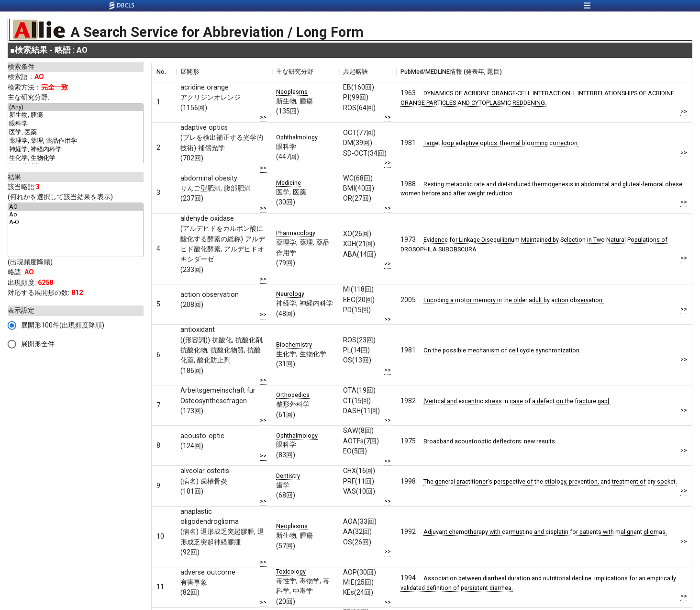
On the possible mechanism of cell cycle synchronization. (502, 350)
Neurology (290, 294)
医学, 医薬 (76, 133)
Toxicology (291, 571)
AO (76, 207)
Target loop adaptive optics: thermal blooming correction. (501, 143)
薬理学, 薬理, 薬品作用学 (76, 141)
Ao (76, 215)
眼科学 (76, 124)
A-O (76, 222)
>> (263, 117)
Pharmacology (296, 233)
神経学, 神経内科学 (76, 150)
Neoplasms (292, 92)
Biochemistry (294, 345)
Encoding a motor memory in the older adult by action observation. (514, 300)
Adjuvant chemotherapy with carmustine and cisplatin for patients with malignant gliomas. (545, 532)
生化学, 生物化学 (76, 158)
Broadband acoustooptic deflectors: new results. (490, 441)
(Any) (76, 107)
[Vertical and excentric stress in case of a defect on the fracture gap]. (517, 401)
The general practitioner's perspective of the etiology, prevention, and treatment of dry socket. (550, 481)
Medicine (289, 183)
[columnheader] (164, 72)
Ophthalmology (297, 137)
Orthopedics (293, 395)
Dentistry (288, 476)
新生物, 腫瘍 (76, 115)
